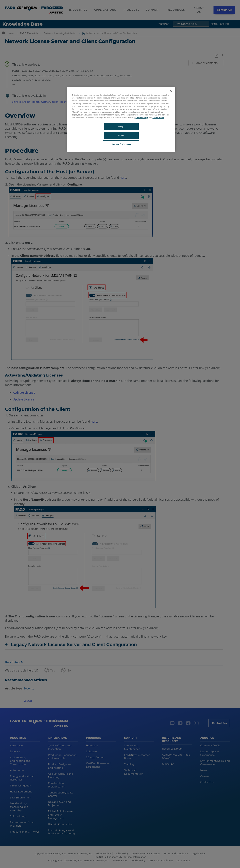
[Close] (171, 91)
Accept (121, 127)
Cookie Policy (142, 118)
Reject (121, 135)
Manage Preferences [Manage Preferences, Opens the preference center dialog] (121, 144)
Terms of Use (158, 118)
